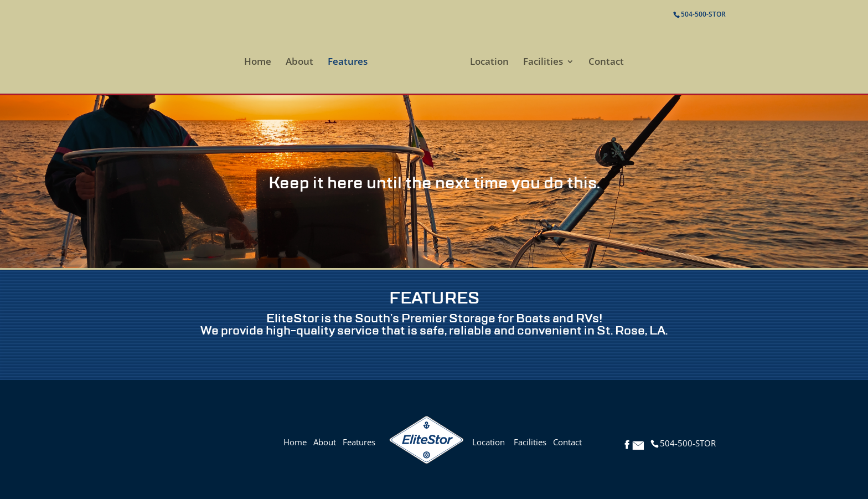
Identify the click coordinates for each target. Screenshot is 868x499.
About (299, 63)
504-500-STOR (703, 14)
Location (489, 63)
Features (348, 63)
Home (258, 63)
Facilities (543, 63)
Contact (606, 63)
